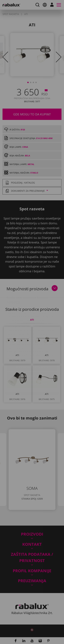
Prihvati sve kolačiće (32, 365)
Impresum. (29, 339)
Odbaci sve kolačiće (32, 356)
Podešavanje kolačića (32, 348)
